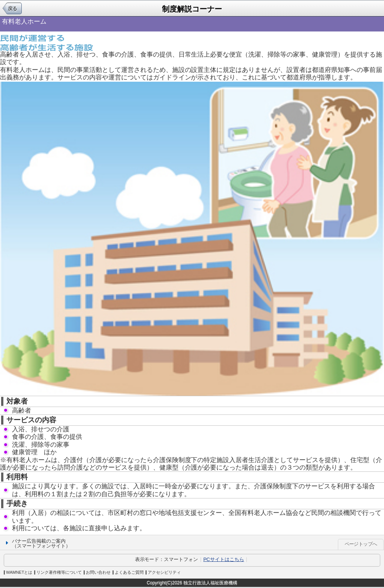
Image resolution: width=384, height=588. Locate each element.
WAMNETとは (19, 572)
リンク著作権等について (59, 572)
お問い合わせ (98, 572)
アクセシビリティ (164, 572)
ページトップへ (361, 544)
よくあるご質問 (129, 572)
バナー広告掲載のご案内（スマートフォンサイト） (41, 543)
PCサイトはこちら (224, 559)
